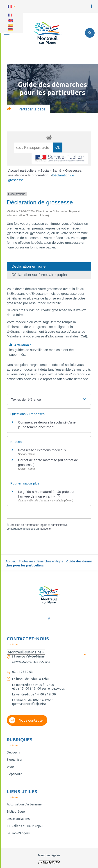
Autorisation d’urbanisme (24, 804)
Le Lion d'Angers (18, 833)
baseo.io (45, 529)
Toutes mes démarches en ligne (41, 561)
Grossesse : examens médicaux (42, 450)
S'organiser (15, 760)
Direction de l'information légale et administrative (39, 525)
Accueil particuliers (23, 170)
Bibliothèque (16, 812)
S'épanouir (14, 774)
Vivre (10, 767)
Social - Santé (51, 170)
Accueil (11, 561)
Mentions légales (49, 855)
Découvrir (14, 752)
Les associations (18, 819)
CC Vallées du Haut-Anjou (25, 826)
